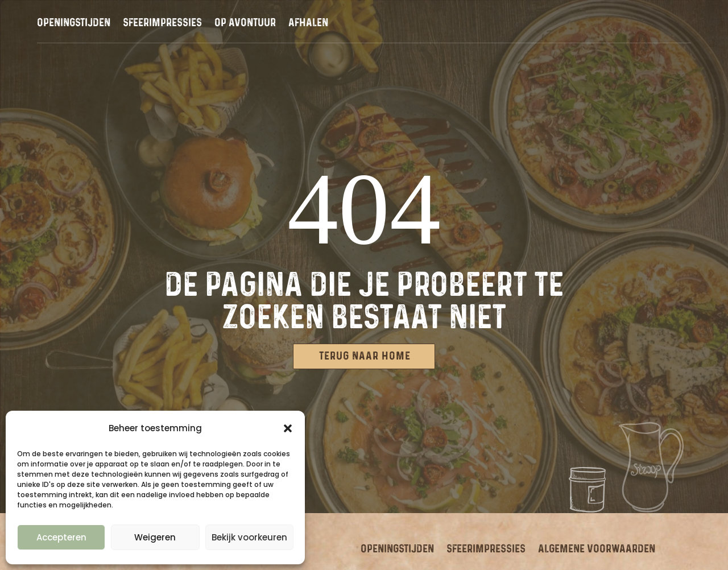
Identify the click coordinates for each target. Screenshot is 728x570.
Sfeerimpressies (162, 24)
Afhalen (308, 24)
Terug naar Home (365, 356)
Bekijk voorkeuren (249, 537)
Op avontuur (245, 24)
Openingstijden (74, 24)
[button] (288, 428)
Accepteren (61, 537)
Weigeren (155, 537)
